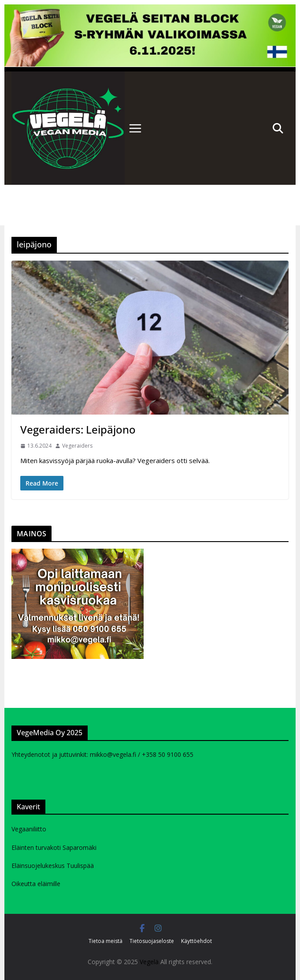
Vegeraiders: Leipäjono (78, 429)
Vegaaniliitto (29, 829)
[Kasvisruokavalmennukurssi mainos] (78, 554)
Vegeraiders (77, 446)
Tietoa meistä (106, 941)
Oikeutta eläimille (36, 884)
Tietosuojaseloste (152, 941)
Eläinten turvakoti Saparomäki (54, 847)
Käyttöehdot (196, 941)
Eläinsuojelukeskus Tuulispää (53, 866)
